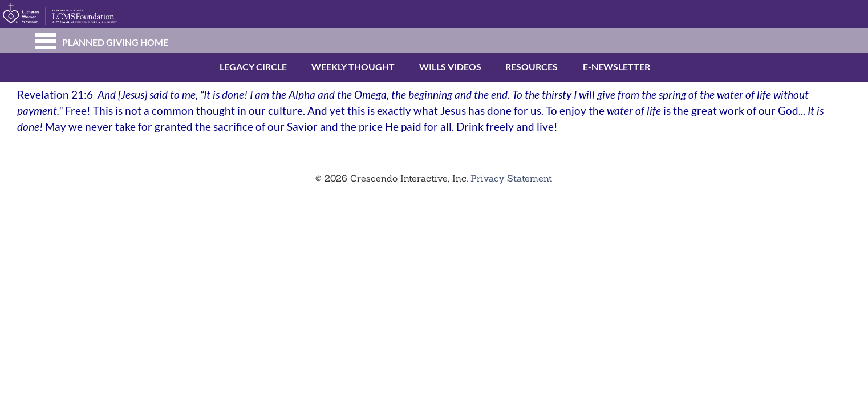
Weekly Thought (326, 67)
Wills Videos (430, 67)
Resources (515, 67)
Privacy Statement (511, 178)
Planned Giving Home (115, 42)
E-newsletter (595, 67)
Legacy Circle (232, 67)
